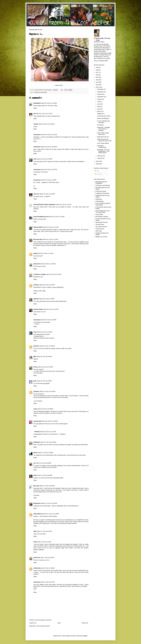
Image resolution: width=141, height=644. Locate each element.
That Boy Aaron (100, 224)
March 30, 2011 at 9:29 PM (45, 367)
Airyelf (74, 636)
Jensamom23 (37, 421)
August (99, 99)
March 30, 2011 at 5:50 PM (45, 332)
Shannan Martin (38, 227)
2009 (97, 164)
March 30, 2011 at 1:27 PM (51, 239)
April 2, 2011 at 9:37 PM (48, 582)
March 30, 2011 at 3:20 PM (47, 299)
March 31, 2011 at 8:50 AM (45, 475)
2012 (97, 85)
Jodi (35, 159)
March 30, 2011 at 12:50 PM (44, 159)
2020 (97, 67)
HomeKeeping (100, 201)
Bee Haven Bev (38, 239)
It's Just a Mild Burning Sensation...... (103, 122)
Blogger (85, 636)
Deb (35, 114)
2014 (97, 80)
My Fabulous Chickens (102, 217)
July (99, 102)
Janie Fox (36, 194)
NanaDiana (37, 442)
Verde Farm (37, 558)
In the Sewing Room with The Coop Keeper (102, 212)
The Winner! (100, 125)
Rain (35, 381)
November (100, 92)
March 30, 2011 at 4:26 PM (49, 320)
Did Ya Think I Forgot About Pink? (103, 134)
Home (59, 623)
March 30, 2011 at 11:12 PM (48, 432)
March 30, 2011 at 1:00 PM (49, 180)
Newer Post (33, 623)
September (101, 97)
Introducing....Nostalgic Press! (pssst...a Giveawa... (103, 129)
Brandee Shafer (38, 309)
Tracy (35, 332)
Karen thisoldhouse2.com (41, 217)
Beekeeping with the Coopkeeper (101, 183)
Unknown (36, 285)
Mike (35, 356)
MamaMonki (37, 103)
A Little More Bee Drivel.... (104, 116)
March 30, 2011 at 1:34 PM (46, 253)
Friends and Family (101, 191)
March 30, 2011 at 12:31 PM (49, 135)
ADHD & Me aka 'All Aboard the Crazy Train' (104, 140)
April (99, 109)
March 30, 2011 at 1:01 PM (47, 194)
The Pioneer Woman (101, 227)
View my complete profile (101, 61)
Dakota (36, 253)
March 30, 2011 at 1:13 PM (57, 217)
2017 (97, 72)
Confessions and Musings (40, 92)
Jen (35, 463)
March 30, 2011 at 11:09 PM (50, 421)
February (100, 156)
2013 (97, 82)
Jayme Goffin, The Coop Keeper (103, 39)
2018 (97, 70)
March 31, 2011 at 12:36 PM (51, 514)
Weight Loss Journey (101, 237)
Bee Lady (36, 486)
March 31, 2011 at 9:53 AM (47, 486)
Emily (35, 475)
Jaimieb (36, 124)
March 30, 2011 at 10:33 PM (48, 391)
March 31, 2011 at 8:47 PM (44, 531)
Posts (97, 171)
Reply (35, 108)
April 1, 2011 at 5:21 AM (44, 542)
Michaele (36, 299)
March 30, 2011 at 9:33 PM (44, 381)
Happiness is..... (102, 114)
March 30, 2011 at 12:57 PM (49, 170)
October (100, 94)
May (99, 106)
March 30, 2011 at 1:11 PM (64, 204)
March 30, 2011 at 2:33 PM (48, 264)
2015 (97, 77)
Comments (99, 174)
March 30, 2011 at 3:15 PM (54, 274)
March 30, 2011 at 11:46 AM (49, 103)
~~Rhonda (37, 432)
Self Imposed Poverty (101, 222)
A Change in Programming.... (102, 146)
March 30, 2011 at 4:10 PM (51, 309)
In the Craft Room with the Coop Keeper (103, 204)
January (100, 158)
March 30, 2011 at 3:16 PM (47, 285)
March (99, 111)
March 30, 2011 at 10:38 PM (45, 409)
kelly (35, 531)
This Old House (100, 229)
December (100, 89)
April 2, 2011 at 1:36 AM (48, 568)
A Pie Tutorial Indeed (103, 143)
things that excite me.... (104, 137)
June (99, 104)
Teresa (35, 367)
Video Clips (99, 231)
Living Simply (99, 214)
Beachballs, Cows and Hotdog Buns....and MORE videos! (103, 151)
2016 (97, 75)
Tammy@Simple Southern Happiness (45, 204)
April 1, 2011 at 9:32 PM (47, 558)
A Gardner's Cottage (40, 274)
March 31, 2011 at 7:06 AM (46, 453)
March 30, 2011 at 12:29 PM (47, 124)
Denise (36, 453)
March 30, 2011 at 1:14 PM (51, 227)
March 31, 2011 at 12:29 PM (49, 503)
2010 (97, 161)
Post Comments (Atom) (43, 626)
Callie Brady (37, 568)
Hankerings (99, 199)
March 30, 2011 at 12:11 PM (44, 114)
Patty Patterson (38, 514)
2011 (97, 87)
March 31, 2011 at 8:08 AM (44, 463)
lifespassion (37, 503)
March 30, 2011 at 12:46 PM (49, 147)
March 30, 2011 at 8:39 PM (44, 356)
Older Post (85, 623)
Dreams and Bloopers (103, 118)
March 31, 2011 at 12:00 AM (48, 442)
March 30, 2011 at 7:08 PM (47, 346)
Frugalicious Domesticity (102, 193)
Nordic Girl (37, 264)
